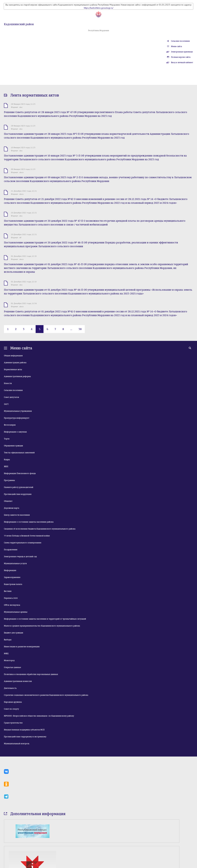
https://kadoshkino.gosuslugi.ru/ (99, 8)
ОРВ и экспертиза (12, 605)
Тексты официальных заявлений (19, 453)
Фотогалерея (10, 425)
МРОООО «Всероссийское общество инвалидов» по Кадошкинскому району (39, 716)
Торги (7, 439)
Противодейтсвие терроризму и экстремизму (25, 737)
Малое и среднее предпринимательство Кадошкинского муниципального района (42, 626)
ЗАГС (6, 404)
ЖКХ (6, 467)
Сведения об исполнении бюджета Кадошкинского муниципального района (40, 529)
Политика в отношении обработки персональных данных (31, 674)
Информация (10, 570)
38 (80, 329)
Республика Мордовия (99, 31)
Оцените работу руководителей (19, 487)
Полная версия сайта (181, 57)
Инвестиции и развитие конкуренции (22, 647)
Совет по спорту (11, 709)
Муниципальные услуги (15, 563)
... (71, 329)
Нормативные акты (13, 370)
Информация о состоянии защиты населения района (29, 522)
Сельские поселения (180, 41)
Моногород (9, 660)
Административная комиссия (18, 681)
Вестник (8, 591)
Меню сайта (176, 46)
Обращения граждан (13, 446)
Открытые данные (12, 667)
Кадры (7, 460)
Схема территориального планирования (23, 543)
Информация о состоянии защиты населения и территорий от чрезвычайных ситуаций (45, 619)
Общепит (8, 501)
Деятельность (10, 688)
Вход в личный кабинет (182, 63)
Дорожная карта (12, 508)
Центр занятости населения (17, 515)
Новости (8, 383)
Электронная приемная (182, 52)
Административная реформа (17, 376)
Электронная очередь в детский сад (20, 557)
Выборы (8, 640)
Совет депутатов (12, 397)
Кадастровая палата (13, 584)
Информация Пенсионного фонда (20, 473)
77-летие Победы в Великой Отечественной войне (27, 536)
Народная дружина (13, 702)
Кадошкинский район (19, 24)
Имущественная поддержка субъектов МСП (24, 730)
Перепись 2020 (11, 598)
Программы (9, 480)
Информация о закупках (15, 432)
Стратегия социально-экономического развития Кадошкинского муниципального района (46, 695)
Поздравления (11, 550)
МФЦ (6, 654)
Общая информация (13, 356)
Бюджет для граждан (14, 633)
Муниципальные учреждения (18, 411)
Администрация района (15, 363)
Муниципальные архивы (16, 612)
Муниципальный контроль (17, 744)
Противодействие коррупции (18, 494)
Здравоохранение (12, 577)
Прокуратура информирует (17, 418)
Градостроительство (13, 723)
